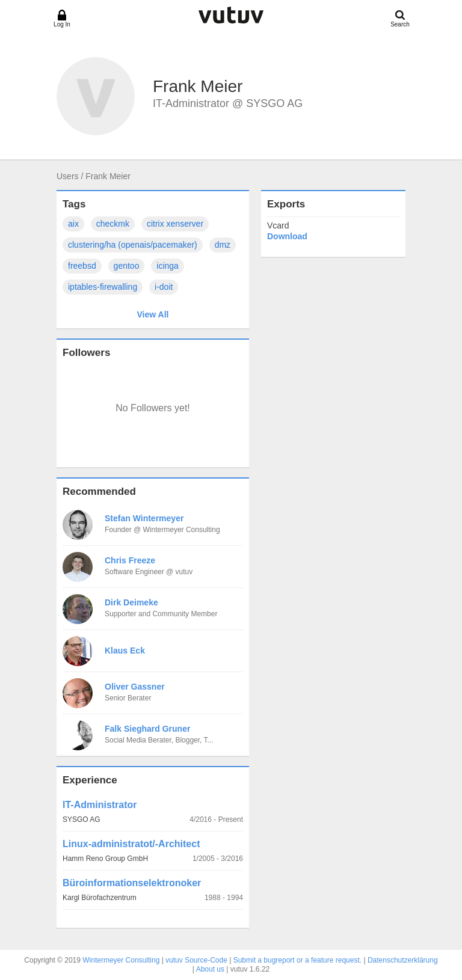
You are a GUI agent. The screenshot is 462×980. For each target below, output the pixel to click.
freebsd (82, 266)
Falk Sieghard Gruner (147, 729)
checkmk (113, 224)
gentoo (127, 266)
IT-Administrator (100, 805)
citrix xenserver (175, 224)
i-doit (164, 287)
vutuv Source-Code (196, 960)
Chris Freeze (130, 560)
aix (73, 224)
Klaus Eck (125, 651)
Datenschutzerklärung (403, 960)
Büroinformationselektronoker (132, 883)
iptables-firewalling (103, 287)
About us (210, 969)
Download (287, 236)
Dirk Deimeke (131, 602)
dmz (223, 245)
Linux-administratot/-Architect (131, 844)
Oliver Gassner (135, 687)
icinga (168, 266)
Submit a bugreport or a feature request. (297, 960)
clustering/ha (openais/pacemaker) (133, 245)
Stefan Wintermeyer (144, 518)
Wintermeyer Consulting (121, 960)
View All (153, 314)
